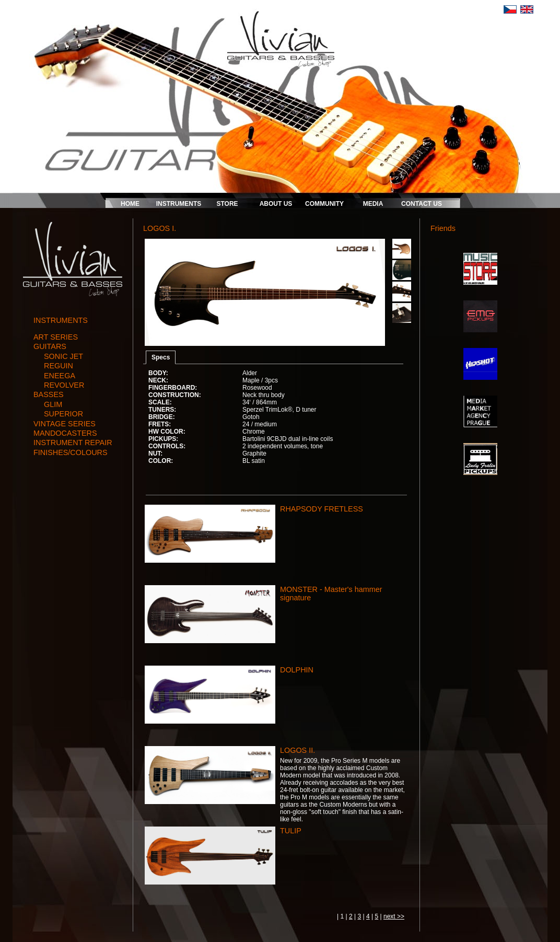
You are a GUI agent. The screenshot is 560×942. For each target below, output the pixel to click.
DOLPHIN (297, 670)
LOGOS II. (297, 750)
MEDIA (373, 204)
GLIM (53, 404)
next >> (394, 916)
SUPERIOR (63, 414)
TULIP (291, 831)
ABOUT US (276, 204)
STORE (227, 204)
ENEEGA (60, 376)
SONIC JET (63, 356)
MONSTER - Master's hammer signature (331, 594)
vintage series (65, 424)
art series (56, 337)
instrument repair (73, 443)
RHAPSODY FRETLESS (322, 509)
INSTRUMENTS (179, 204)
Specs (161, 357)
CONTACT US (422, 204)
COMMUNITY (324, 204)
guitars (50, 346)
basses (49, 394)
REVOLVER (64, 385)
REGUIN (59, 366)
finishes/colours (71, 452)
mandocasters (65, 433)
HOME (130, 204)
